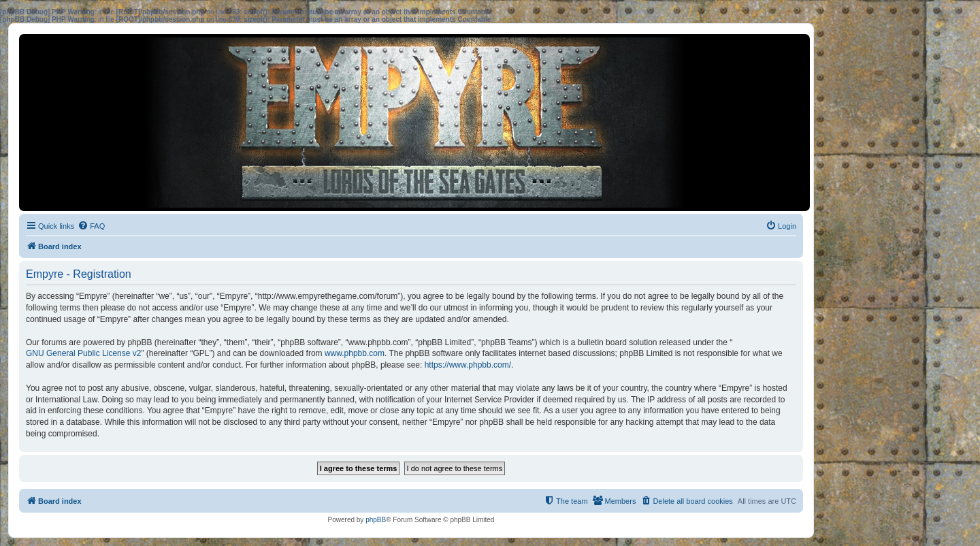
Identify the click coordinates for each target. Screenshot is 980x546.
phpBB (376, 520)
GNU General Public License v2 (83, 353)
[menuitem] (91, 226)
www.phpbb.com (355, 353)
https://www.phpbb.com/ (468, 365)
